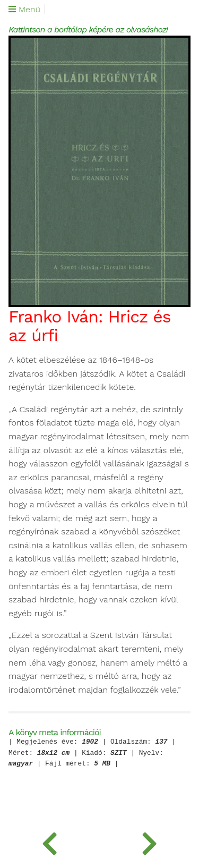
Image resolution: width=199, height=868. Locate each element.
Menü (24, 10)
